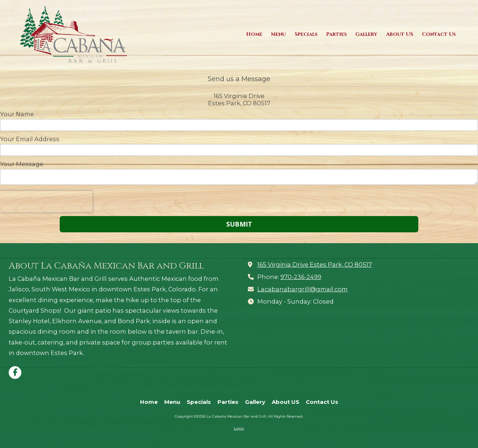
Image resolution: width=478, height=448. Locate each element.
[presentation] (46, 202)
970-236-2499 (301, 277)
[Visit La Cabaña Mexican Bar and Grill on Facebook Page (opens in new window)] (15, 373)
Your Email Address (30, 139)
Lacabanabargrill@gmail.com (303, 289)
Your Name (17, 114)
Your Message (22, 164)
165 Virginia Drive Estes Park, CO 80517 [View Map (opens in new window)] (315, 265)
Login (239, 428)
